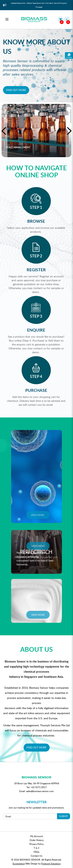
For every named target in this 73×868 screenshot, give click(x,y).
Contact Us (36, 856)
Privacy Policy (36, 844)
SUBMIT (64, 816)
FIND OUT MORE (36, 747)
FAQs (36, 852)
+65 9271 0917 (39, 787)
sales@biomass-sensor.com (40, 791)
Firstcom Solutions (51, 863)
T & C (37, 848)
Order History (37, 840)
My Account (36, 836)
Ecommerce (19, 863)
